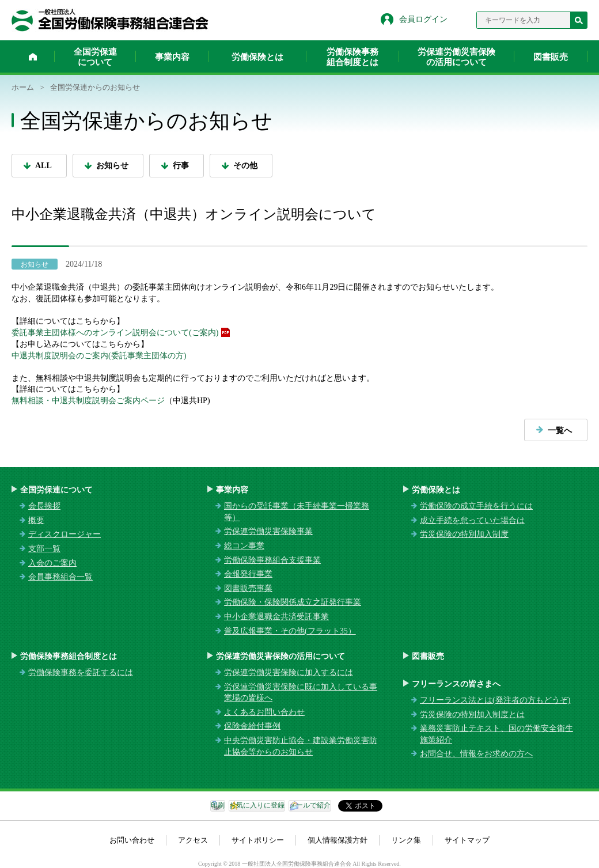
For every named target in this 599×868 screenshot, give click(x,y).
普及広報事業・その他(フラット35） (290, 631)
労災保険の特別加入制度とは (472, 715)
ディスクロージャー (65, 534)
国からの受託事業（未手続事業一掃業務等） (297, 512)
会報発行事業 (248, 574)
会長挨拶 (44, 506)
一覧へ (560, 431)
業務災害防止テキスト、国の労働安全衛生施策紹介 (496, 734)
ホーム (33, 56)
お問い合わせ (132, 840)
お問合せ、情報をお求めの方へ (476, 754)
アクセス (193, 840)
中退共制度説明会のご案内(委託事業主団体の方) (99, 356)
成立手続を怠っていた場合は (472, 520)
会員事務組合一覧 (60, 577)
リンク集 (406, 840)
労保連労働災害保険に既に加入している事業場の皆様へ (301, 693)
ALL (43, 166)
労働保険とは (257, 57)
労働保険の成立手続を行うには (476, 506)
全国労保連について (95, 57)
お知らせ (112, 166)
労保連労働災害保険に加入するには (289, 672)
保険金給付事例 (252, 726)
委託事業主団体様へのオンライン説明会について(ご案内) (115, 333)
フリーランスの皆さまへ (456, 684)
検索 (579, 20)
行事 (181, 166)
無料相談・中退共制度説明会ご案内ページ (88, 401)
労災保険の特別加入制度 (464, 534)
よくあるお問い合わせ (264, 712)
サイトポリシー (258, 840)
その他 (245, 166)
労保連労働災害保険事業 (268, 531)
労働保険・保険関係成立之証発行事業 (293, 602)
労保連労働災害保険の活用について (456, 57)
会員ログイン (423, 19)
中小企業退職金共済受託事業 (276, 617)
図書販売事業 (248, 588)
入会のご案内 (52, 563)
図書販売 (551, 57)
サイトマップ (467, 840)
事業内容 (172, 57)
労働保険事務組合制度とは (352, 57)
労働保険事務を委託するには (81, 672)
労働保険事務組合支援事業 (272, 560)
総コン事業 (244, 546)
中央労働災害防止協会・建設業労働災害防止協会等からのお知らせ (301, 746)
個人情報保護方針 (338, 840)
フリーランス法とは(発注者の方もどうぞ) (495, 700)
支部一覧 (44, 549)
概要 (36, 520)
